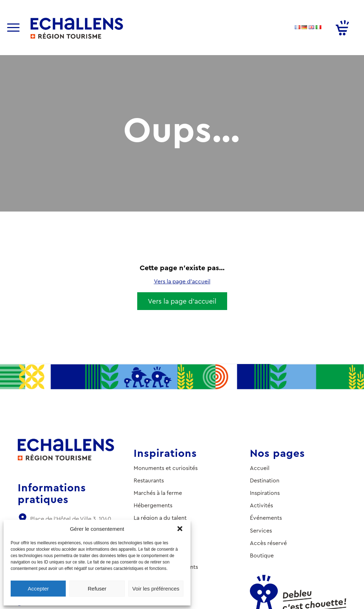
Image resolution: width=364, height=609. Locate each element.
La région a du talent (160, 518)
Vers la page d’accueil (182, 281)
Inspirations (265, 493)
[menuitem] (18, 28)
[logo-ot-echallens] (77, 28)
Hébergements (153, 505)
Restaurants (149, 480)
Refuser (97, 589)
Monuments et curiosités (166, 468)
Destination (265, 480)
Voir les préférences (156, 589)
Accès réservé (268, 543)
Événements (266, 518)
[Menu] (13, 28)
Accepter (38, 589)
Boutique (262, 555)
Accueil (260, 468)
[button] (180, 529)
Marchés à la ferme (158, 493)
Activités (261, 505)
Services (261, 531)
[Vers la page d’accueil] (182, 301)
